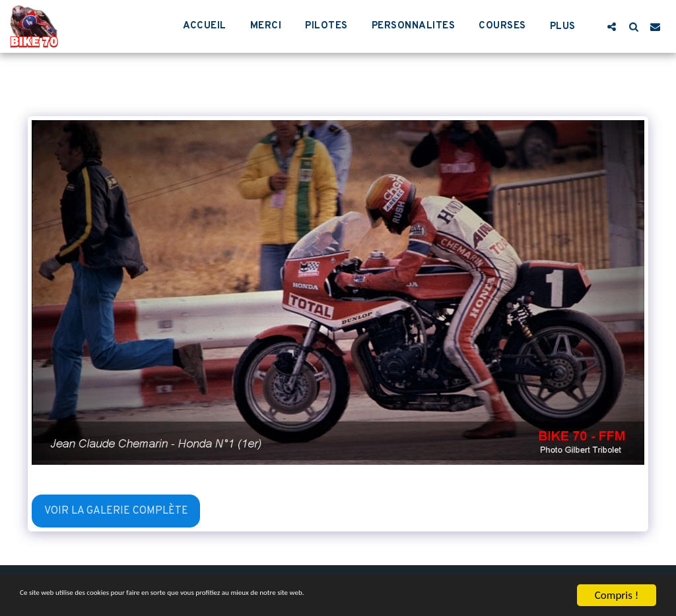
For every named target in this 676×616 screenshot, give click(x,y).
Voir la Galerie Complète (116, 511)
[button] (612, 26)
